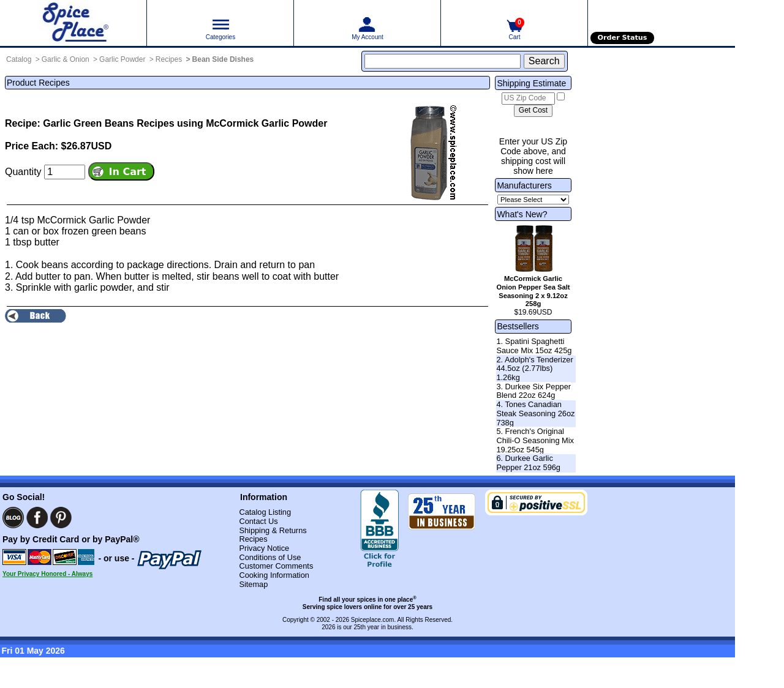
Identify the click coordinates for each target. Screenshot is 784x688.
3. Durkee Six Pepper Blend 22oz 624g (533, 391)
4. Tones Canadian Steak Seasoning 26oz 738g (535, 413)
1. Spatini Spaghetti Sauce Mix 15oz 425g (534, 346)
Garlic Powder (122, 59)
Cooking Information (274, 575)
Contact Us (258, 521)
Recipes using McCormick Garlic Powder (232, 123)
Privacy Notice (264, 548)
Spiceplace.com (373, 620)
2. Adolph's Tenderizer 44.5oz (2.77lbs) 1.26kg (534, 368)
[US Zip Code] (528, 99)
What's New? (522, 214)
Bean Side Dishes (223, 59)
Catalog (19, 59)
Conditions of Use (270, 557)
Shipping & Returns (273, 530)
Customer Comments (276, 566)
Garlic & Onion (66, 59)
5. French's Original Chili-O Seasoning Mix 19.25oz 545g (535, 440)
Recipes (169, 59)
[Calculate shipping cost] (533, 111)
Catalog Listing (265, 512)
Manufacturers (524, 185)
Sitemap (253, 584)
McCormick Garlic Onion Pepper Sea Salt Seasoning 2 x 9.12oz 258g (533, 291)
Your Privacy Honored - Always (47, 574)
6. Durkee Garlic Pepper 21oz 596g (528, 463)
